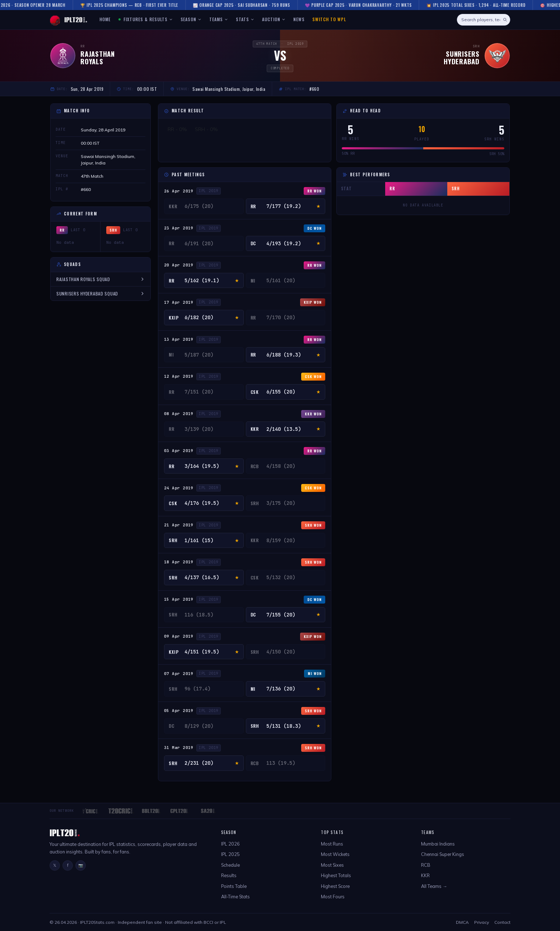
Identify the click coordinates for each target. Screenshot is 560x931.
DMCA (462, 922)
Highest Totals (336, 875)
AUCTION (274, 19)
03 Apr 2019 (179, 451)
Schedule (230, 865)
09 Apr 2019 (179, 636)
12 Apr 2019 (179, 376)
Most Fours (333, 897)
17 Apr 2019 (179, 302)
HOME (105, 19)
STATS (245, 19)
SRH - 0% (206, 129)
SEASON (191, 19)
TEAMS (219, 19)
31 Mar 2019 (179, 748)
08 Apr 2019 (179, 414)
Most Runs (332, 844)
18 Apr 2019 (179, 562)
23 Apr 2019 (179, 228)
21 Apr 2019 (179, 525)
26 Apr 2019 (179, 191)
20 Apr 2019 (179, 265)
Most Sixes (332, 865)
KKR (425, 875)
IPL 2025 (230, 854)
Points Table (234, 886)
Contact (502, 922)
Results (229, 875)
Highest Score (335, 886)
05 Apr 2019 (179, 711)
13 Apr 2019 (179, 339)
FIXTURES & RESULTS (146, 19)
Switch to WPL (329, 19)
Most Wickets (335, 854)
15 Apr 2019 (179, 599)
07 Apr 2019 (179, 674)
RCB (426, 865)
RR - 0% (177, 129)
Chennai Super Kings (443, 854)
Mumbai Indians (438, 844)
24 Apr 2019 (179, 488)
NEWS (299, 19)
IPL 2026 (230, 844)
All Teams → (434, 886)
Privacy (482, 922)
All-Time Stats (235, 897)
